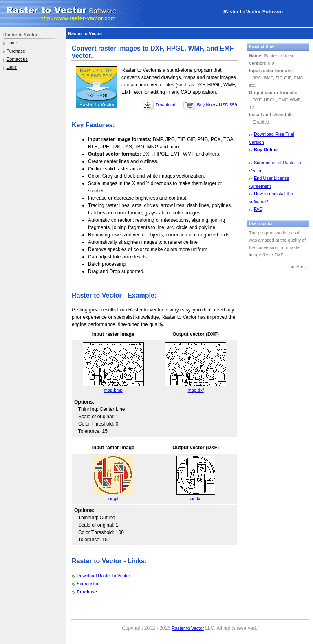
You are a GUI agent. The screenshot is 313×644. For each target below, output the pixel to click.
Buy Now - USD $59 (210, 105)
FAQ (258, 209)
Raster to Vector (188, 628)
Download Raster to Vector (103, 576)
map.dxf (196, 387)
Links (11, 67)
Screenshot (88, 584)
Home (12, 43)
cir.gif (113, 496)
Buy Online (266, 150)
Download (159, 105)
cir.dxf (196, 496)
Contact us (17, 59)
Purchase (15, 51)
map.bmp (113, 387)
